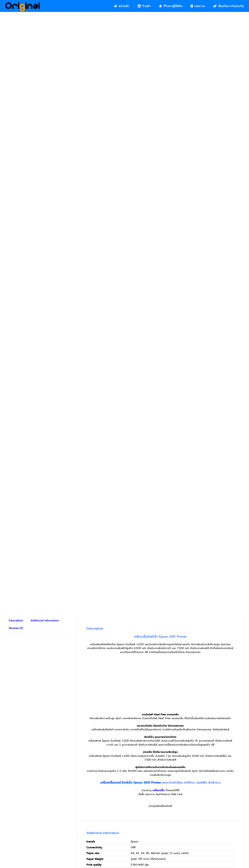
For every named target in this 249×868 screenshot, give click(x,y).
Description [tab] (16, 621)
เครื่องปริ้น (159, 790)
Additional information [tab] (45, 621)
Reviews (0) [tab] (16, 628)
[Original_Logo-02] (23, 3)
